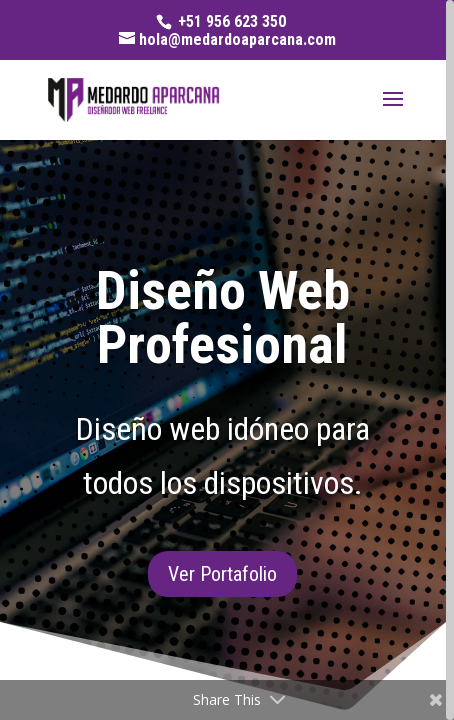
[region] (227, 360)
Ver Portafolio (222, 574)
